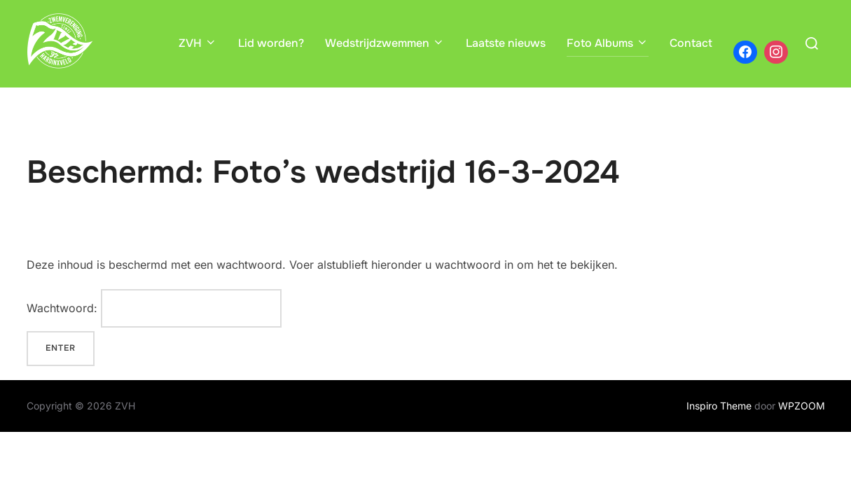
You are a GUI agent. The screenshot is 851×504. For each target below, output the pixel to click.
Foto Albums (608, 43)
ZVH (198, 43)
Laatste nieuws (506, 43)
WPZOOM (802, 406)
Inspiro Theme (719, 406)
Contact (691, 43)
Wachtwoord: (154, 308)
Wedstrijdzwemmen (385, 43)
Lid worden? (271, 43)
